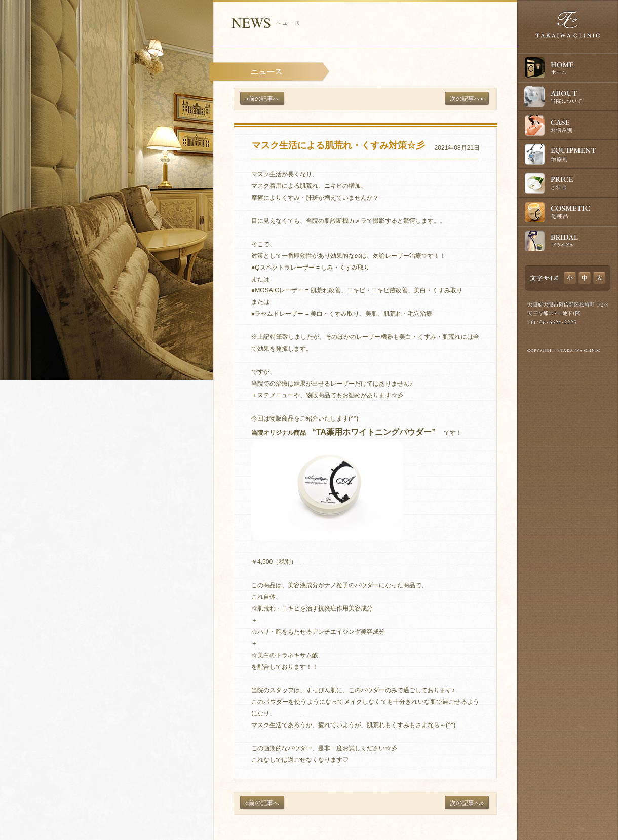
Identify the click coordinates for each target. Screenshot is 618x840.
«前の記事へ (262, 99)
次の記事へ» (467, 99)
